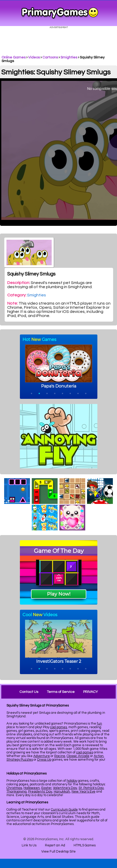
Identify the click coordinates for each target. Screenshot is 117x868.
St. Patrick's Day (91, 788)
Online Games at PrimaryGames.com (60, 13)
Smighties (69, 57)
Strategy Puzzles (20, 760)
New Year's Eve (83, 792)
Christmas (14, 788)
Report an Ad (55, 845)
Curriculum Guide (64, 810)
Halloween (32, 788)
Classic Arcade (78, 756)
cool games (58, 727)
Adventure (42, 756)
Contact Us (29, 692)
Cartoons (50, 57)
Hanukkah (62, 792)
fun (99, 724)
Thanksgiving (17, 792)
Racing (60, 756)
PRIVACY (91, 692)
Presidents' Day (40, 792)
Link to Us (29, 845)
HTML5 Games (85, 845)
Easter (46, 788)
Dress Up (44, 760)
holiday (72, 781)
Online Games (14, 57)
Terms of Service (61, 692)
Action (99, 756)
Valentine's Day (65, 788)
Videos (34, 57)
